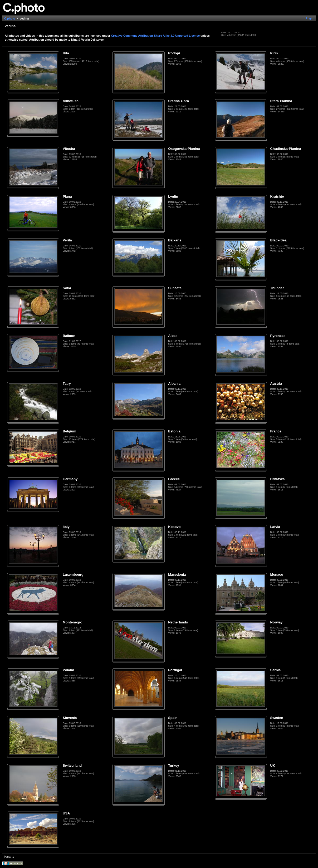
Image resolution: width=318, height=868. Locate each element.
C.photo (10, 18)
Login (310, 18)
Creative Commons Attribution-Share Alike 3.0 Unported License (155, 36)
